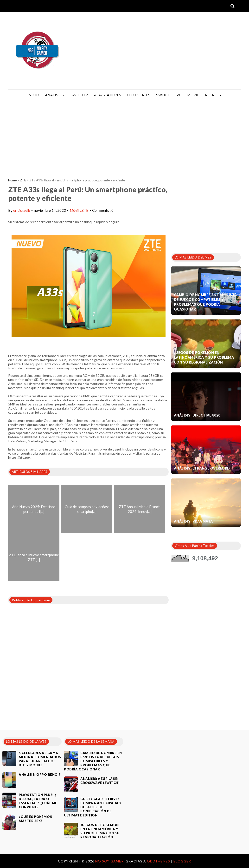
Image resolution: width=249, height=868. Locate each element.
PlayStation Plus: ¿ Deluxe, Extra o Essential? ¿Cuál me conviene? (38, 801)
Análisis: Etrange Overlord (202, 468)
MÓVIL (193, 95)
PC (179, 95)
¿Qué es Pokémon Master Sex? (36, 819)
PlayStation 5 (107, 95)
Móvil (75, 210)
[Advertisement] (124, 137)
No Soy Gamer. (110, 861)
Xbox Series (138, 95)
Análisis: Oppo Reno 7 (40, 775)
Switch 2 (79, 95)
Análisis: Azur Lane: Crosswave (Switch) (100, 781)
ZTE (23, 180)
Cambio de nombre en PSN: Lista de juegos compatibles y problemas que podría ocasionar (205, 302)
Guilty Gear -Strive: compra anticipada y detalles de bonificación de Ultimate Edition (93, 807)
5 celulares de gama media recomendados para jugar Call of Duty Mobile (40, 759)
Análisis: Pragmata (193, 521)
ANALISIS (55, 95)
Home (12, 180)
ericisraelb (22, 210)
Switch (163, 95)
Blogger (182, 861)
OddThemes (159, 861)
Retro (213, 95)
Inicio (33, 95)
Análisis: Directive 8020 (197, 415)
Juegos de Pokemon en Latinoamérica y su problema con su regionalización (204, 357)
